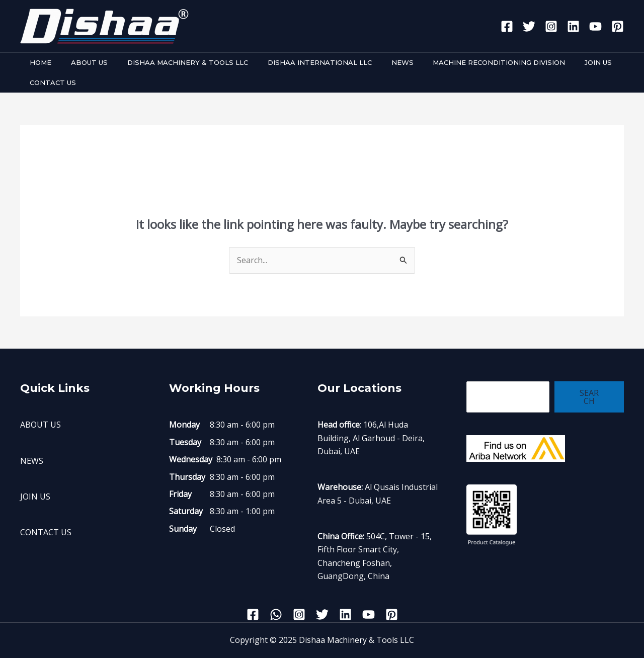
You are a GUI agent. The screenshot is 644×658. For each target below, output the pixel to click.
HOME (37, 62)
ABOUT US (80, 62)
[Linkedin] (573, 26)
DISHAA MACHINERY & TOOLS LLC (172, 62)
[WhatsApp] (276, 614)
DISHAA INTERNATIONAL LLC (297, 62)
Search (589, 397)
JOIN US (556, 62)
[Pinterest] (618, 26)
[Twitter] (529, 26)
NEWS (373, 62)
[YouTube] (595, 26)
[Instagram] (551, 26)
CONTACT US (50, 83)
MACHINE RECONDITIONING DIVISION (464, 62)
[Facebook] (507, 26)
